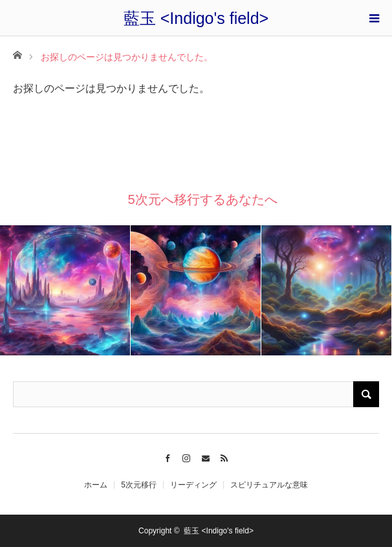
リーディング (193, 485)
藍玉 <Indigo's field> (196, 18)
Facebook (167, 456)
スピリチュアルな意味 (269, 485)
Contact (205, 456)
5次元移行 (139, 485)
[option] (65, 290)
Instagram (187, 456)
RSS (225, 456)
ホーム (96, 485)
